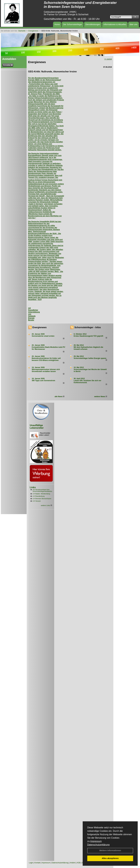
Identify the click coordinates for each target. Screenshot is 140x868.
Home (57, 24)
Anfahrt (73, 863)
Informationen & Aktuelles (115, 24)
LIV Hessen (37, 501)
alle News (59, 397)
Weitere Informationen (110, 850)
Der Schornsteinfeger (73, 24)
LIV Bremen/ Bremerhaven (42, 499)
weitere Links (46, 505)
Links (33, 487)
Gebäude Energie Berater (32, 318)
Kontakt (37, 863)
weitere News (101, 397)
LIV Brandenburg (39, 496)
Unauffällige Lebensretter (37, 427)
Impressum (96, 841)
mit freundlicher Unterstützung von (34, 311)
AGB (78, 863)
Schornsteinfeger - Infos (88, 327)
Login (31, 863)
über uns (133, 24)
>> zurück (108, 59)
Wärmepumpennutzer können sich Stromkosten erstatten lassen (46, 370)
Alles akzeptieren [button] (110, 858)
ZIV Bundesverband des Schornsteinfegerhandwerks (42, 490)
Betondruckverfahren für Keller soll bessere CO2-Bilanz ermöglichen (46, 359)
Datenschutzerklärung (98, 845)
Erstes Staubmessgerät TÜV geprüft (88, 336)
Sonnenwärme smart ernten (43, 336)
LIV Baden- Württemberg (41, 494)
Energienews (40, 327)
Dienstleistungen (93, 24)
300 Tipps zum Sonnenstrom (43, 381)
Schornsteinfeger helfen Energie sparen (90, 358)
